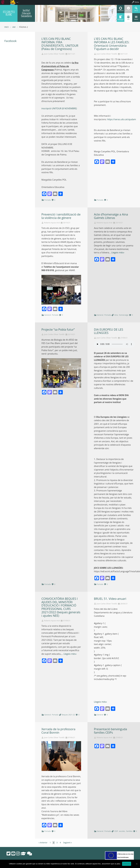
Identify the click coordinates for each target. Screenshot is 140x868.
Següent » (68, 843)
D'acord (127, 864)
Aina (116, 315)
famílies (129, 831)
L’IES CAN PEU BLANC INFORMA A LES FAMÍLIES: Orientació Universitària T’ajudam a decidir (112, 44)
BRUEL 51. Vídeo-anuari (110, 599)
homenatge (124, 315)
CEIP (116, 831)
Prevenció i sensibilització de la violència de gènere (61, 216)
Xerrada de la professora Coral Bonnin (58, 731)
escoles (122, 831)
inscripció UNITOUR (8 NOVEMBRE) (59, 108)
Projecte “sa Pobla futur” (58, 329)
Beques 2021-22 (68, 715)
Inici (7, 27)
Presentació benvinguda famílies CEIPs (110, 731)
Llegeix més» (118, 253)
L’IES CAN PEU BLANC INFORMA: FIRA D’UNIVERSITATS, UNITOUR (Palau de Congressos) (60, 44)
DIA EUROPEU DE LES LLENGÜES (109, 331)
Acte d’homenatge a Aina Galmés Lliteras (111, 216)
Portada (48, 200)
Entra (137, 2)
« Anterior (43, 843)
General (48, 315)
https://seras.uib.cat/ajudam (122, 119)
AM (14, 27)
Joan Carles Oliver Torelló (54, 54)
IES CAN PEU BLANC (9, 13)
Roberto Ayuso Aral (52, 223)
